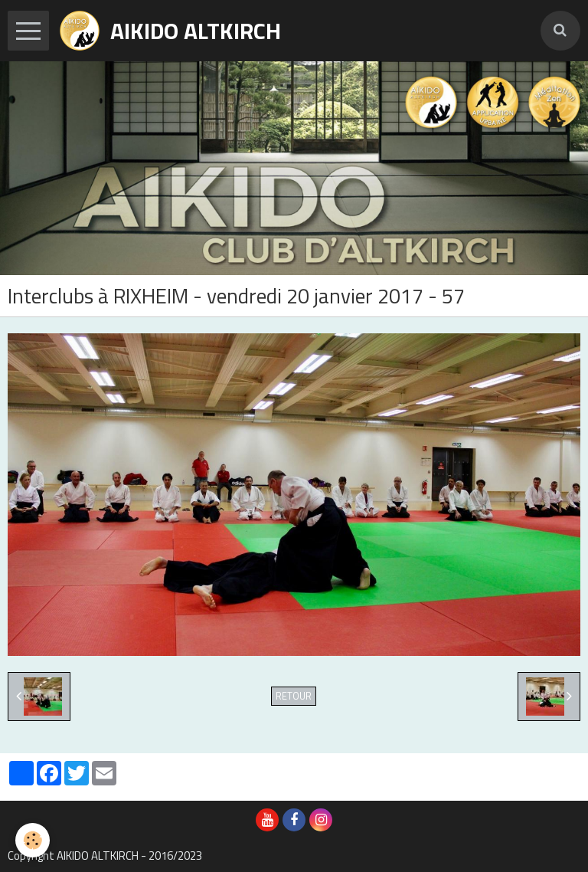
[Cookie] (33, 840)
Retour (294, 696)
